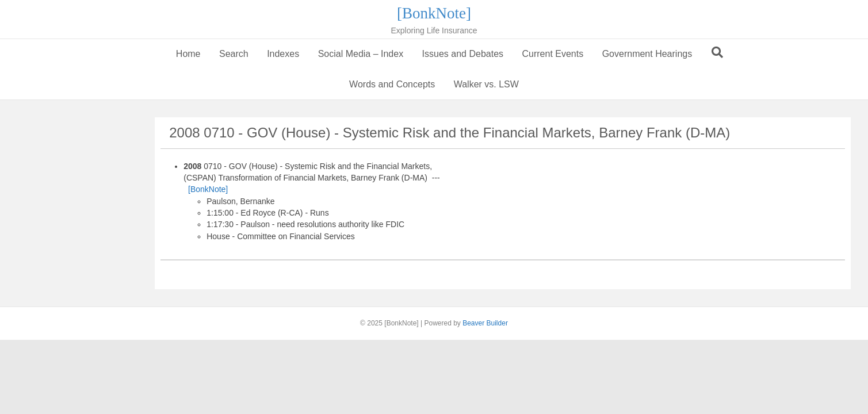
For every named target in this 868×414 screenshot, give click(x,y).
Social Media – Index (361, 54)
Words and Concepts (392, 84)
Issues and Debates (463, 54)
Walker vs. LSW (486, 84)
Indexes (283, 54)
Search (234, 54)
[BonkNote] (208, 189)
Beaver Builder (485, 323)
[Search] (717, 52)
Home (188, 54)
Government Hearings (647, 54)
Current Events (552, 54)
